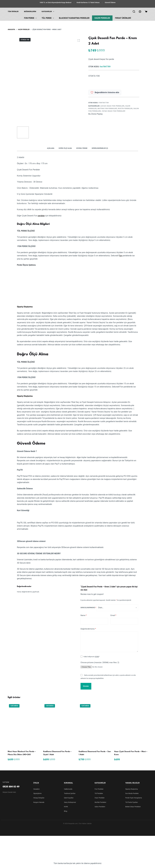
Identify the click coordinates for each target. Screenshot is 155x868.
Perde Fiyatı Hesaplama (134, 798)
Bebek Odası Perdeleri (133, 807)
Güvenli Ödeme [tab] (82, 148)
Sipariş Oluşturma (132, 789)
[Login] (140, 12)
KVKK (97, 657)
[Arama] (134, 12)
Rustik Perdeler (125, 108)
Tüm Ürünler (13, 11)
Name (84, 615)
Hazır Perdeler (102, 18)
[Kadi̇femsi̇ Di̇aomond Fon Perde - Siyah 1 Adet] (60, 725)
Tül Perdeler (99, 793)
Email (113, 615)
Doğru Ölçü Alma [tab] (65, 148)
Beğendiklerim (30, 11)
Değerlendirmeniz (88, 629)
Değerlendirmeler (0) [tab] (100, 148)
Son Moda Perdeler (132, 793)
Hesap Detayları (39, 798)
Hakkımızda (68, 789)
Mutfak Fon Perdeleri (107, 108)
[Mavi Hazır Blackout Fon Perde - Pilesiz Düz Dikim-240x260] (24, 725)
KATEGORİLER (48, 12)
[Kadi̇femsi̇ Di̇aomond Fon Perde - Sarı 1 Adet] (95, 725)
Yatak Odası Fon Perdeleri (114, 111)
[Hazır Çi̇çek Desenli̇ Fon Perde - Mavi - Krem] (131, 725)
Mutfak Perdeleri (100, 802)
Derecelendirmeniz (88, 608)
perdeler (41, 216)
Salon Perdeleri (100, 807)
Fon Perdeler (99, 789)
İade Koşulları (69, 798)
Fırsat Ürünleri (123, 18)
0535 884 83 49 (11, 787)
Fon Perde (31, 18)
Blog (66, 811)
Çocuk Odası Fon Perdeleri (112, 106)
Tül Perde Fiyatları (132, 802)
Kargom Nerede (39, 802)
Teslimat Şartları (70, 793)
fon (121, 256)
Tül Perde (48, 18)
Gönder (86, 686)
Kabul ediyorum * (92, 657)
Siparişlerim (37, 793)
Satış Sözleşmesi (70, 802)
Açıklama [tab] (51, 148)
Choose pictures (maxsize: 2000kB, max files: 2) (100, 662)
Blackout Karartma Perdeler (74, 18)
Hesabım (36, 789)
